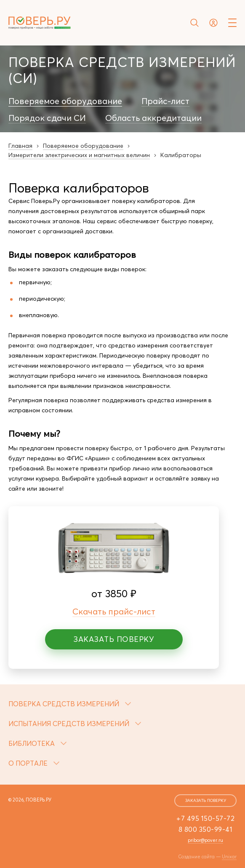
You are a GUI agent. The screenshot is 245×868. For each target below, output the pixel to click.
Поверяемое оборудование (65, 101)
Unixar (229, 857)
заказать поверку (206, 800)
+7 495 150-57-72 (205, 818)
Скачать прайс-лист (114, 611)
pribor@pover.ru (205, 840)
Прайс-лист (165, 101)
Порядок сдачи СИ (47, 118)
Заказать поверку (114, 639)
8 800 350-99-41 (206, 829)
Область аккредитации (153, 118)
